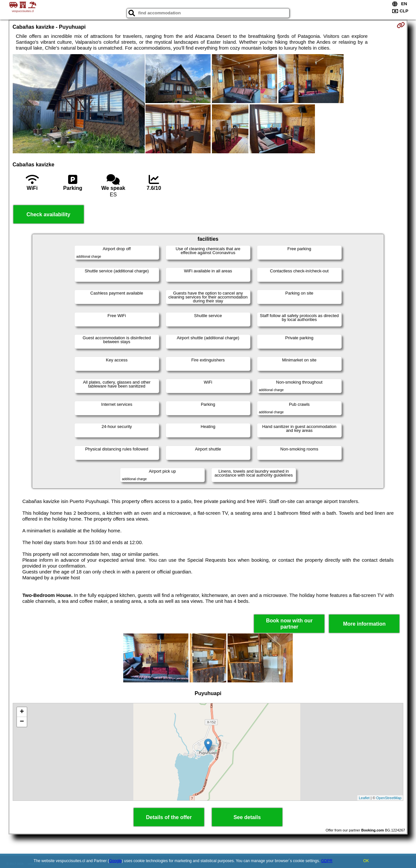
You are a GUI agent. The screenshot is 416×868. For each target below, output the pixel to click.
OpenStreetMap (389, 798)
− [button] (22, 722)
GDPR (327, 861)
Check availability (48, 214)
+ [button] (22, 712)
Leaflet (364, 798)
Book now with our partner (289, 624)
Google (116, 861)
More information (364, 624)
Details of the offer (169, 817)
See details (247, 817)
